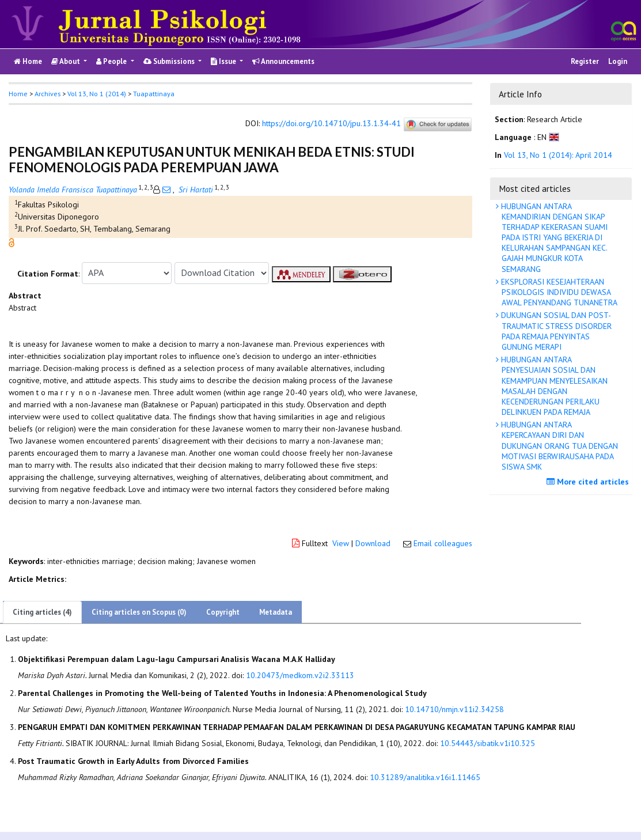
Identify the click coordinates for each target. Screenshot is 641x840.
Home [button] (18, 94)
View (341, 543)
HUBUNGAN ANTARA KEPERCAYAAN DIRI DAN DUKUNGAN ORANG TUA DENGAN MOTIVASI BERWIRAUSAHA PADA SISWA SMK (558, 446)
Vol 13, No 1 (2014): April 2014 (558, 155)
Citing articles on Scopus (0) (139, 612)
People (112, 61)
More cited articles (589, 482)
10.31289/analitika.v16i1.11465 (425, 777)
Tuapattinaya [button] (154, 94)
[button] (12, 241)
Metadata (276, 612)
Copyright (223, 612)
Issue (224, 61)
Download (373, 543)
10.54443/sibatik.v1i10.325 (488, 743)
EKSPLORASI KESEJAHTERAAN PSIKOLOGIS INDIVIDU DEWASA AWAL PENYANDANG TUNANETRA (558, 292)
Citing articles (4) (42, 612)
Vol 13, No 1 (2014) (97, 94)
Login (618, 61)
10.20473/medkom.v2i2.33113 (300, 675)
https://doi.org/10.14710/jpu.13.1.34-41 (331, 123)
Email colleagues (443, 543)
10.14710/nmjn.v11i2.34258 (454, 709)
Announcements (283, 61)
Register (585, 61)
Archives (48, 94)
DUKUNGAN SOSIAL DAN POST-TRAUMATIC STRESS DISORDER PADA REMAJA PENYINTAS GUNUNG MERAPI (555, 331)
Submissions (170, 61)
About (67, 61)
